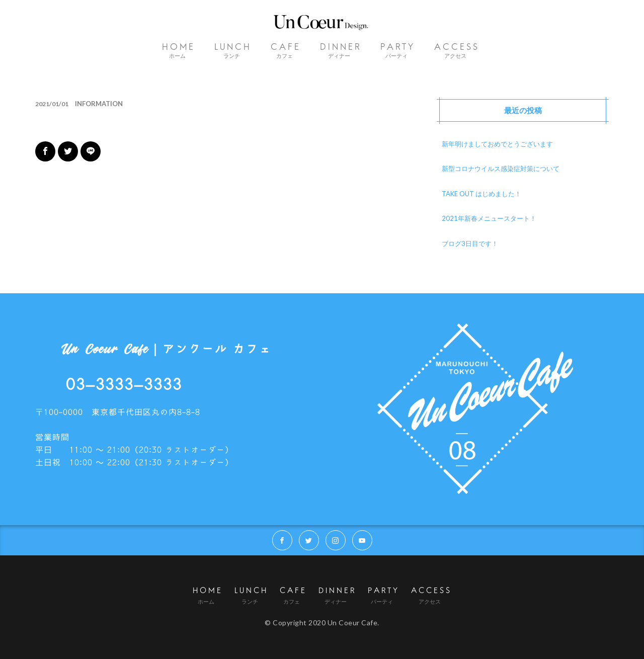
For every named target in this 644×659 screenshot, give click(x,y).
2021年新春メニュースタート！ (489, 218)
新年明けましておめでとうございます (497, 144)
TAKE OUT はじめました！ (481, 194)
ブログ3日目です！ (470, 243)
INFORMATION (99, 104)
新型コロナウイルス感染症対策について (501, 169)
